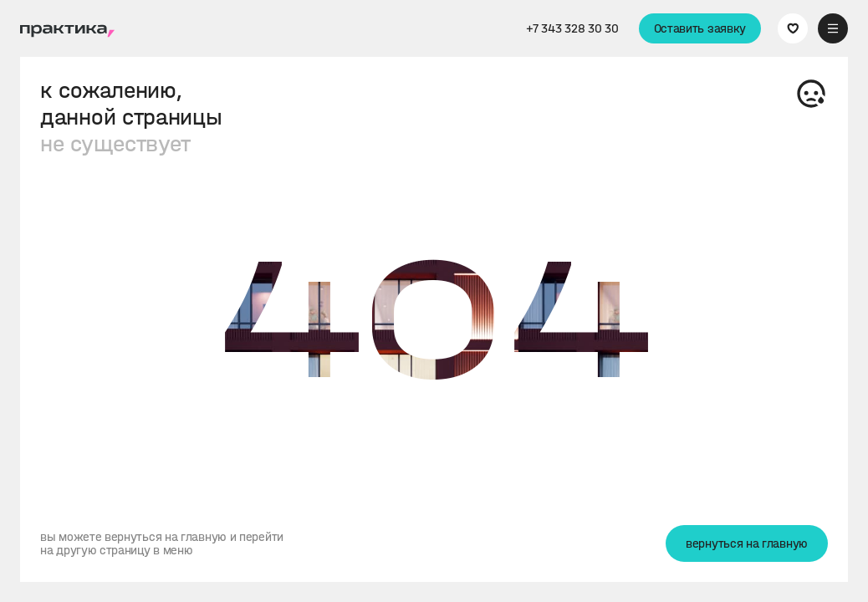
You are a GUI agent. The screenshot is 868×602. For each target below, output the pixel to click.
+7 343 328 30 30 (572, 28)
